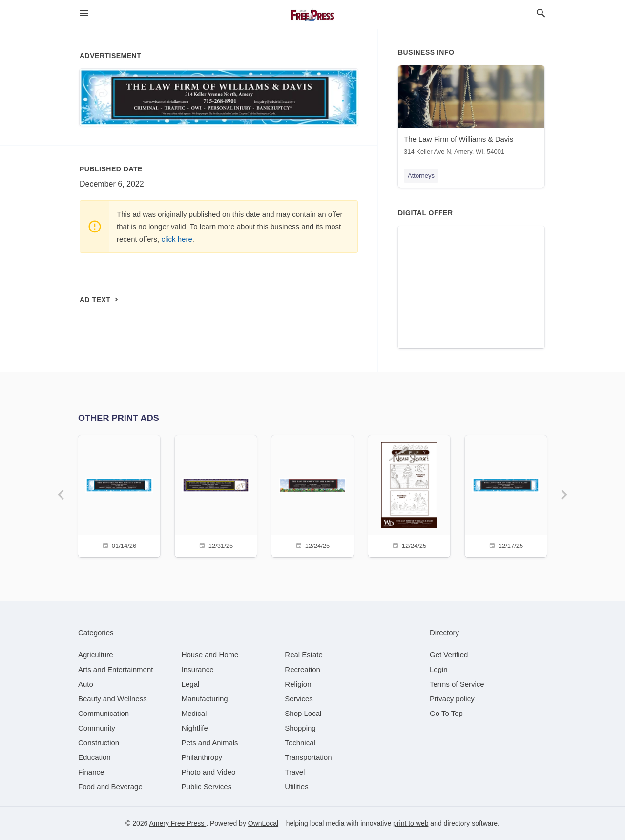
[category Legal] (191, 684)
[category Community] (97, 728)
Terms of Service (457, 684)
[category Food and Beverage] (110, 787)
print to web (411, 823)
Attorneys (421, 176)
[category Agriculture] (96, 655)
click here (177, 239)
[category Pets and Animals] (210, 743)
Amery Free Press (177, 823)
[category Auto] (86, 684)
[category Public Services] (207, 787)
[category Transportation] (308, 757)
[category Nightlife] (195, 728)
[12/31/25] (216, 495)
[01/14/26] (119, 495)
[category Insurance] (198, 669)
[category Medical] (194, 713)
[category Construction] (99, 743)
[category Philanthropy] (202, 757)
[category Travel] (295, 772)
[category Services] (299, 699)
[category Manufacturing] (205, 699)
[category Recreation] (302, 669)
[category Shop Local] (303, 713)
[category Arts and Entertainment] (115, 669)
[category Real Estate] (304, 655)
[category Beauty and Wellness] (113, 699)
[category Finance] (91, 772)
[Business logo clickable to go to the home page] (312, 15)
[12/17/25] (506, 495)
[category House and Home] (210, 655)
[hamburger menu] (84, 13)
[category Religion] (298, 684)
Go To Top (446, 713)
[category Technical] (300, 743)
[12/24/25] (312, 495)
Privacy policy (452, 699)
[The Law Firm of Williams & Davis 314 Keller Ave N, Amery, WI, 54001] (471, 113)
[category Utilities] (296, 787)
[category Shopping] (300, 728)
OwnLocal (263, 823)
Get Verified (449, 655)
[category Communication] (104, 713)
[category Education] (94, 757)
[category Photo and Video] (209, 772)
